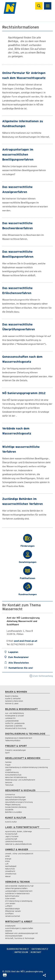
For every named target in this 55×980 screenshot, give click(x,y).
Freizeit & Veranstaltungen (15, 750)
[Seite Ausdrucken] (5, 976)
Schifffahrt (9, 914)
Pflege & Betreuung (13, 805)
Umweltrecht (10, 871)
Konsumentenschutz (13, 775)
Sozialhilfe (9, 810)
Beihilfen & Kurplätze (13, 812)
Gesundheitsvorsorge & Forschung (19, 802)
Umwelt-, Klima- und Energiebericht (19, 854)
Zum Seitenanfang (41, 676)
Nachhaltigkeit (11, 866)
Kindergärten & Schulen (15, 716)
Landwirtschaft (11, 839)
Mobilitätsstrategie (12, 909)
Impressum (21, 952)
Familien (8, 762)
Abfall (7, 856)
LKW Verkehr (10, 903)
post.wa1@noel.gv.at (26, 641)
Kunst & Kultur (11, 822)
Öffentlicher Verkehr (13, 911)
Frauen (8, 765)
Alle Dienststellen (19, 663)
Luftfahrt (9, 906)
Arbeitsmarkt (10, 926)
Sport (7, 753)
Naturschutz (10, 869)
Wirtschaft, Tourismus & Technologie (20, 938)
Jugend (8, 770)
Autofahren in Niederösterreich (17, 894)
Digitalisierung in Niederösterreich (19, 738)
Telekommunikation (13, 740)
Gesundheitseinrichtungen (16, 800)
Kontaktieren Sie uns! (21, 668)
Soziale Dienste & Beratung (16, 807)
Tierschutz (9, 785)
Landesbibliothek (12, 721)
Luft (7, 864)
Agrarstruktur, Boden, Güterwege (18, 831)
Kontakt (36, 952)
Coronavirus (10, 794)
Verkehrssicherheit (13, 916)
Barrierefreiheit (18, 949)
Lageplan (13, 652)
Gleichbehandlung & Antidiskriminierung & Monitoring (26, 767)
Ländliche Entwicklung (14, 841)
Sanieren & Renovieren (14, 701)
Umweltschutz (11, 874)
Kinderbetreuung (12, 772)
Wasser (8, 876)
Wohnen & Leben (12, 703)
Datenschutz (40, 949)
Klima (7, 861)
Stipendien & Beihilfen (14, 726)
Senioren (9, 782)
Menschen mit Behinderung (16, 777)
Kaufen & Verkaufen (13, 699)
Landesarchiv (10, 718)
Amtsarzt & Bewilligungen (15, 797)
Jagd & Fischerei (12, 836)
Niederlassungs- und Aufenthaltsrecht (20, 780)
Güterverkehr (10, 898)
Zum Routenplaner (18, 657)
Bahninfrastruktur (12, 896)
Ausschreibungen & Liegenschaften (19, 928)
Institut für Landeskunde (15, 723)
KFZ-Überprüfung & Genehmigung (19, 901)
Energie (8, 859)
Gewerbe (9, 931)
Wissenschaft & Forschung (16, 728)
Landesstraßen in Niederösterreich (19, 891)
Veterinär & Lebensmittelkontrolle (18, 844)
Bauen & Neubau (12, 696)
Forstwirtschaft (11, 834)
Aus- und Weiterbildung (14, 713)
